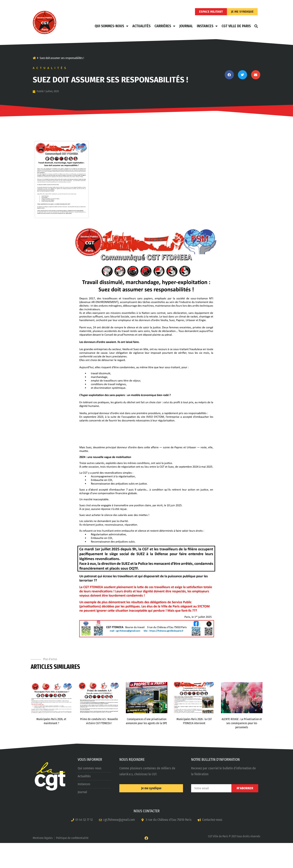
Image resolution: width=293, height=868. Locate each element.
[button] (256, 26)
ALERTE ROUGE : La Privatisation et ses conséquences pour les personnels (242, 748)
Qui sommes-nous (112, 26)
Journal (186, 26)
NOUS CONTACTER (147, 836)
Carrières (165, 26)
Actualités (141, 26)
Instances (207, 26)
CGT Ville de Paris (236, 26)
